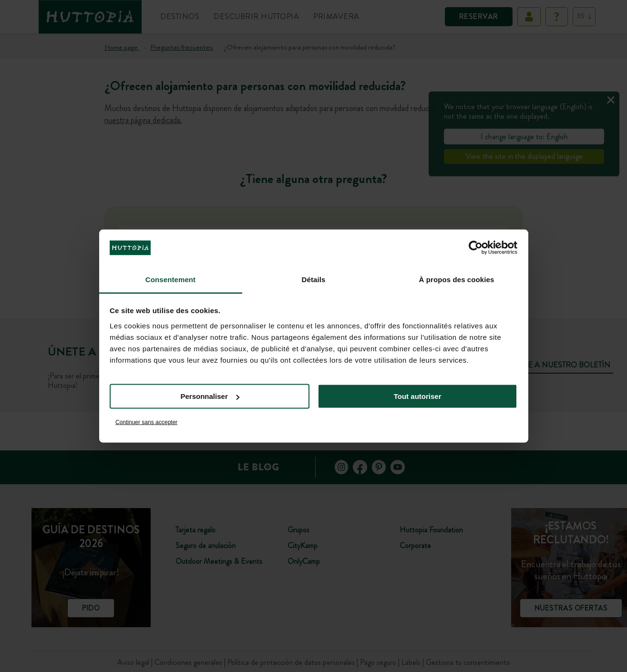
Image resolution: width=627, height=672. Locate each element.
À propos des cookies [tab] (457, 279)
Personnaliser (210, 396)
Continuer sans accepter (146, 422)
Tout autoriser (418, 396)
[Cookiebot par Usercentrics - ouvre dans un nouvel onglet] (476, 248)
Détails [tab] (314, 279)
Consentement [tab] (170, 279)
